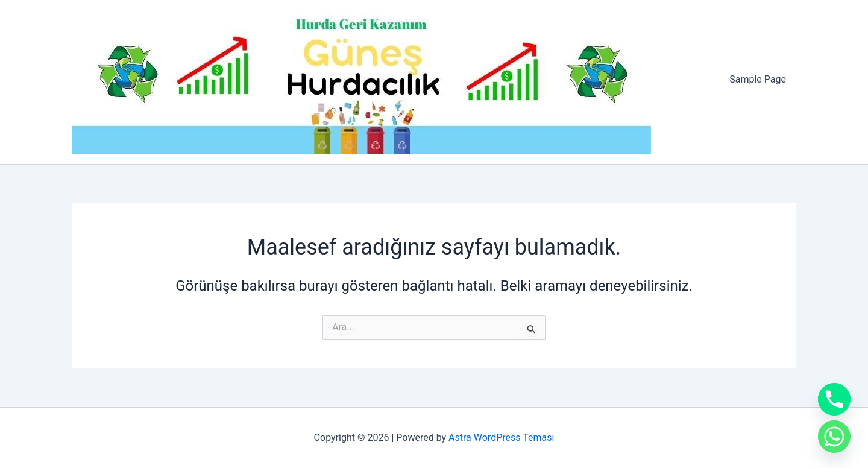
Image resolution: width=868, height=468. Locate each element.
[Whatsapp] (834, 437)
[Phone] (834, 399)
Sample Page (758, 79)
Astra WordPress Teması (501, 438)
